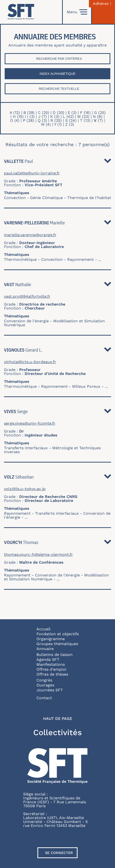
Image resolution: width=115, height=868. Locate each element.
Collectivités (57, 732)
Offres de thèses (52, 674)
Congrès (44, 680)
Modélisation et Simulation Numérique (54, 323)
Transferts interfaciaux (26, 448)
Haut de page (58, 719)
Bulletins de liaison (55, 655)
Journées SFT (50, 690)
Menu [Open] (77, 12)
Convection (15, 198)
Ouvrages (45, 685)
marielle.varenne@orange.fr (30, 235)
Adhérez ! (102, 4)
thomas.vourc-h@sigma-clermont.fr (38, 555)
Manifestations (51, 664)
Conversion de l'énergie (26, 321)
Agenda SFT (48, 659)
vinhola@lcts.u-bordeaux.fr (30, 362)
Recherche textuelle (59, 89)
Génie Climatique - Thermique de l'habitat (71, 198)
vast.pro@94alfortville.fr (27, 296)
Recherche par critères (59, 59)
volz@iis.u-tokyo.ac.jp (25, 489)
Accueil (43, 629)
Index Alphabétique (58, 74)
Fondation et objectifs (58, 634)
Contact (44, 698)
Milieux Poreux (86, 386)
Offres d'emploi (51, 669)
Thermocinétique (20, 259)
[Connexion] (103, 12)
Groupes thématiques (57, 644)
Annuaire (45, 649)
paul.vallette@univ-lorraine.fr (32, 173)
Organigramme (51, 639)
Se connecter (59, 853)
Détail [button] (108, 162)
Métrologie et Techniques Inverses (52, 450)
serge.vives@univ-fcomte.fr (30, 423)
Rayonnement (81, 259)
